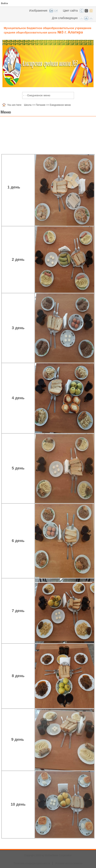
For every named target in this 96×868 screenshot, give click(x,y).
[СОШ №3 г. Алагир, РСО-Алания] (48, 29)
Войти (5, 3)
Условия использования (69, 863)
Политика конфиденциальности (32, 863)
